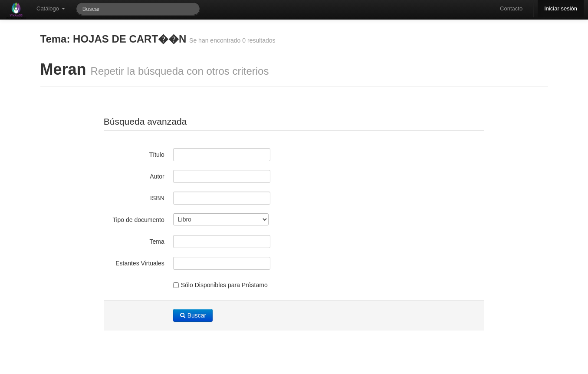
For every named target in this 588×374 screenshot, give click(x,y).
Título (157, 155)
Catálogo (51, 8)
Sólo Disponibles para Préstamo (220, 285)
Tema (157, 242)
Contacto (511, 8)
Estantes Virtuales (140, 263)
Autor (157, 176)
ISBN (157, 198)
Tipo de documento (138, 220)
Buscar (193, 315)
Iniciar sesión (561, 8)
